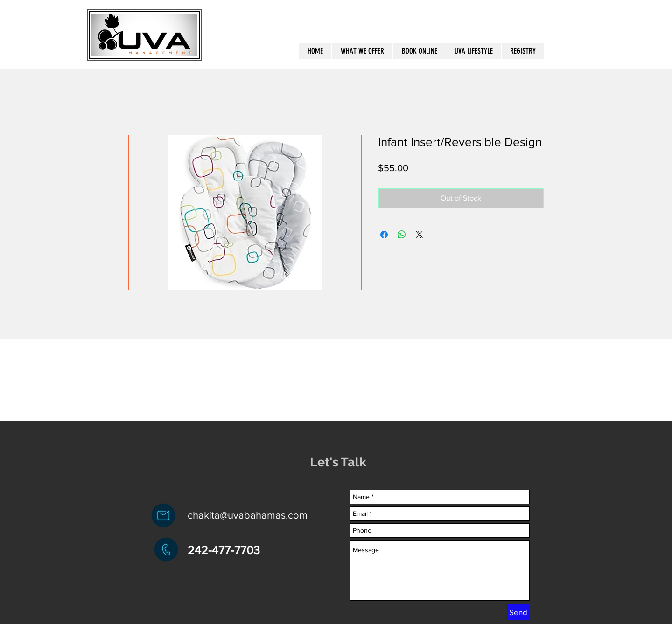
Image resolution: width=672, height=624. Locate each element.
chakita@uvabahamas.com (248, 515)
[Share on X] (420, 235)
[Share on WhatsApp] (402, 235)
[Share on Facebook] (384, 235)
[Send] (518, 612)
